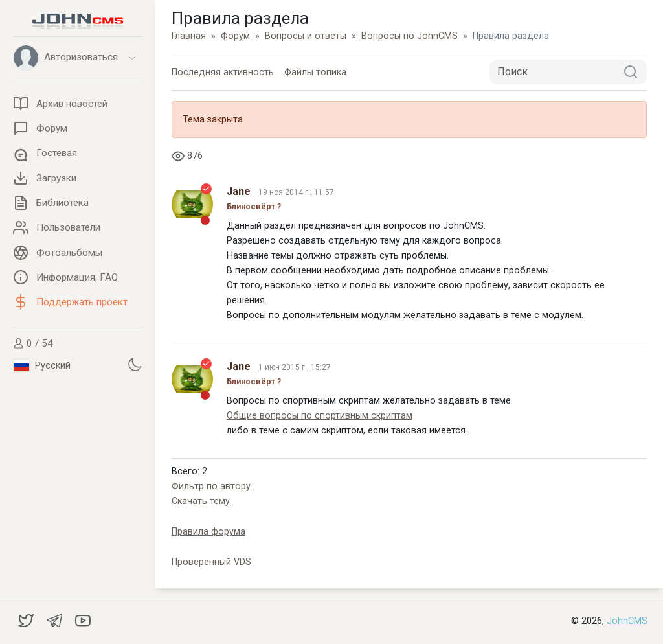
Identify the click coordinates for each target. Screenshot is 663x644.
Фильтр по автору (211, 486)
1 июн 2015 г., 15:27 (295, 367)
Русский (42, 365)
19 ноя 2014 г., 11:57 (296, 192)
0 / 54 (33, 343)
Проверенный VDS (211, 562)
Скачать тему (201, 501)
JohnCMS (627, 621)
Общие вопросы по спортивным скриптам (320, 416)
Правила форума (208, 532)
